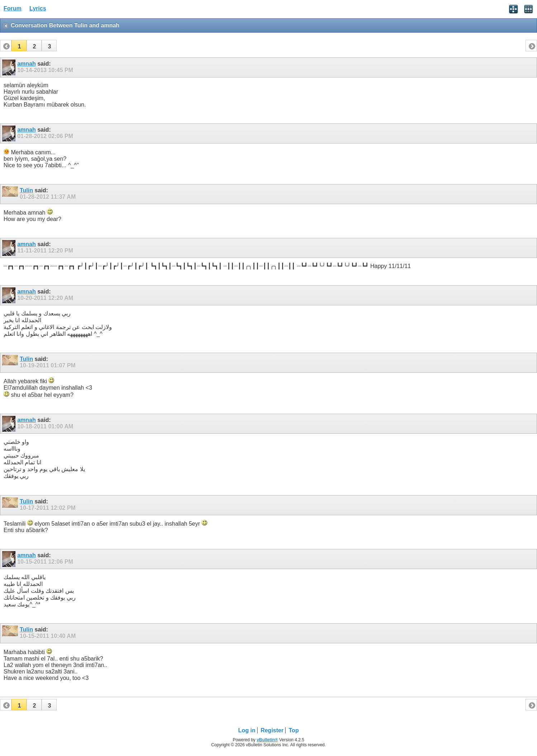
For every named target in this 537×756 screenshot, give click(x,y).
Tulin (26, 190)
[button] (19, 46)
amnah (27, 64)
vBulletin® (267, 740)
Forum (13, 8)
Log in (247, 730)
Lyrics (38, 8)
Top (294, 730)
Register (272, 730)
